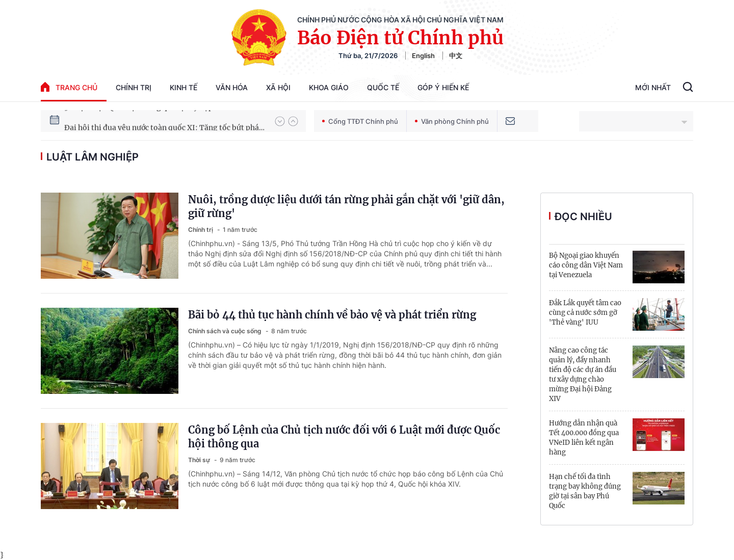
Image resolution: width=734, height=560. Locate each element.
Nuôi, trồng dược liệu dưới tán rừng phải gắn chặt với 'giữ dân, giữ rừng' (346, 206)
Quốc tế (383, 87)
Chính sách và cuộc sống (226, 331)
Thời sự (200, 460)
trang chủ (69, 87)
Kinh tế (183, 87)
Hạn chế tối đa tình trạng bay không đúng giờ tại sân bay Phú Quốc (585, 491)
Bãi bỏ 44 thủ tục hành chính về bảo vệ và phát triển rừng (332, 315)
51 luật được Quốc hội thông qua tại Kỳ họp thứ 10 (150, 121)
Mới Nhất (653, 87)
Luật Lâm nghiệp (93, 157)
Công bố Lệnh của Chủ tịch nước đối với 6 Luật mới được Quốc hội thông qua (344, 437)
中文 (456, 56)
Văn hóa (232, 87)
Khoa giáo (329, 87)
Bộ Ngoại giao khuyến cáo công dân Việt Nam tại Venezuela (586, 265)
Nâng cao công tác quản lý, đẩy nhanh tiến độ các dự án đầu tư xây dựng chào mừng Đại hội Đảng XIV (583, 375)
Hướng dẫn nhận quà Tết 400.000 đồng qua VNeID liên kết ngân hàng (584, 438)
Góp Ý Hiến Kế (443, 87)
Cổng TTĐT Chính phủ (360, 121)
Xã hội (278, 87)
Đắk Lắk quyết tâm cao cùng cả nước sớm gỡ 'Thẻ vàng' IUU (585, 313)
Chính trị (134, 87)
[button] (280, 121)
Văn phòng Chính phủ (452, 121)
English (423, 56)
